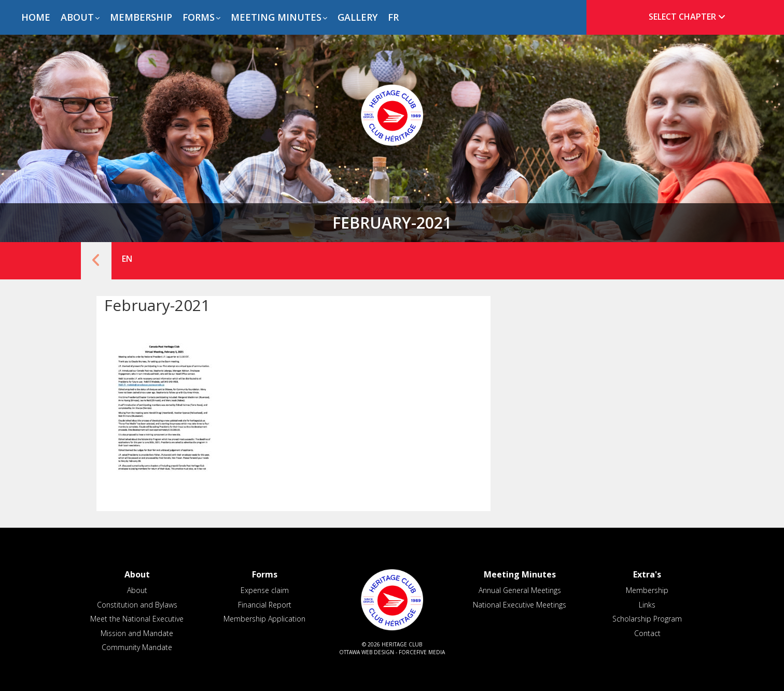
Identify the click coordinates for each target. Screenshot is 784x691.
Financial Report (265, 605)
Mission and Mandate (137, 633)
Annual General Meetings (520, 590)
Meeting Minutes (276, 17)
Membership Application (264, 619)
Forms (199, 17)
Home (36, 17)
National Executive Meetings (520, 605)
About (77, 17)
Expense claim (265, 590)
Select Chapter (689, 17)
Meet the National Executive (137, 619)
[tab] (684, 17)
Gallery (358, 17)
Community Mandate (137, 647)
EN (127, 259)
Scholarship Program (647, 619)
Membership (141, 17)
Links (647, 605)
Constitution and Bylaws (137, 605)
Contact (647, 633)
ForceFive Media (422, 652)
